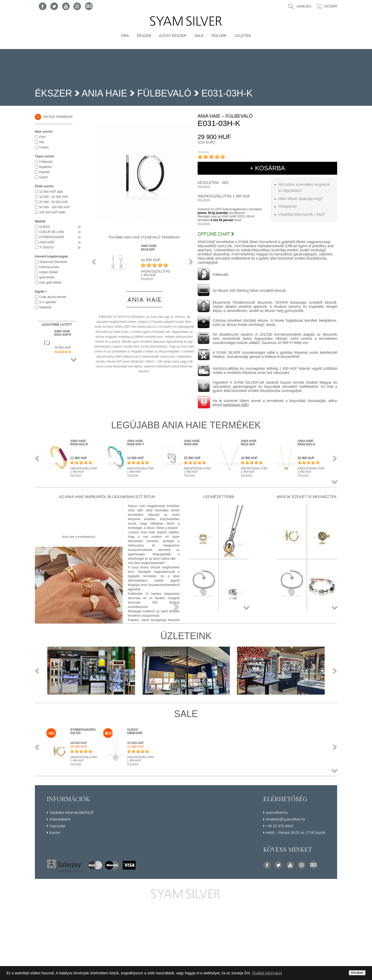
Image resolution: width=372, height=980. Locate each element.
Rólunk (219, 36)
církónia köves (49, 267)
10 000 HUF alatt (51, 192)
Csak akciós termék (53, 297)
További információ (267, 973)
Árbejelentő (288, 206)
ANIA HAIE (104, 93)
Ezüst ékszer (173, 36)
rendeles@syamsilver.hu (286, 819)
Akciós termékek (54, 117)
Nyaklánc (46, 167)
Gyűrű (44, 177)
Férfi (42, 137)
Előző (96, 262)
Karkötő (45, 172)
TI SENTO (46, 247)
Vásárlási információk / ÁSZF (302, 214)
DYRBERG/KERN (52, 237)
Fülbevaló (164, 93)
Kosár (331, 6)
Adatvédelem (60, 819)
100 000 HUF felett (52, 212)
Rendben (357, 973)
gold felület (47, 277)
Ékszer (144, 36)
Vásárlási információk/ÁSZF (72, 813)
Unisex (44, 147)
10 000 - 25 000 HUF (54, 197)
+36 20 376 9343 (280, 826)
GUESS (45, 227)
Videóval (45, 307)
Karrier (55, 833)
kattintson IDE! (236, 405)
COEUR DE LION (52, 232)
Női (42, 142)
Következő (189, 262)
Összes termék (74, 360)
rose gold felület (50, 283)
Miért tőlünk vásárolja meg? (301, 199)
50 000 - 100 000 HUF (55, 207)
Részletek (204, 186)
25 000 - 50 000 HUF (54, 202)
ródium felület (49, 272)
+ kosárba (268, 168)
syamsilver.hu (277, 813)
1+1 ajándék (48, 302)
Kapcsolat (57, 826)
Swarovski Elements (53, 262)
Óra (125, 36)
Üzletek (243, 36)
